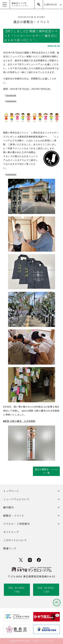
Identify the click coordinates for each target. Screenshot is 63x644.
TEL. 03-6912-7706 (17, 590)
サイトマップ (11, 532)
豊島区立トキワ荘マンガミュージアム (20, 4)
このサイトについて (15, 540)
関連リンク (10, 548)
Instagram (11, 101)
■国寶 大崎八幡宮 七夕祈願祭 (19, 421)
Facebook (11, 95)
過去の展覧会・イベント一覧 (46, 471)
